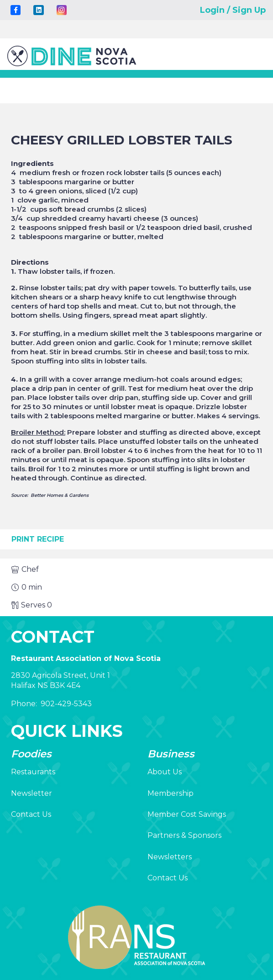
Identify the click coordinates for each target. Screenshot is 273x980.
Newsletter (31, 793)
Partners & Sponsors (184, 835)
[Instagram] (62, 10)
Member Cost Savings (187, 814)
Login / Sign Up (233, 10)
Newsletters (170, 857)
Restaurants (33, 772)
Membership (171, 793)
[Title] (16, 10)
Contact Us (31, 814)
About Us (165, 772)
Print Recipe (38, 539)
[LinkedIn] (38, 10)
